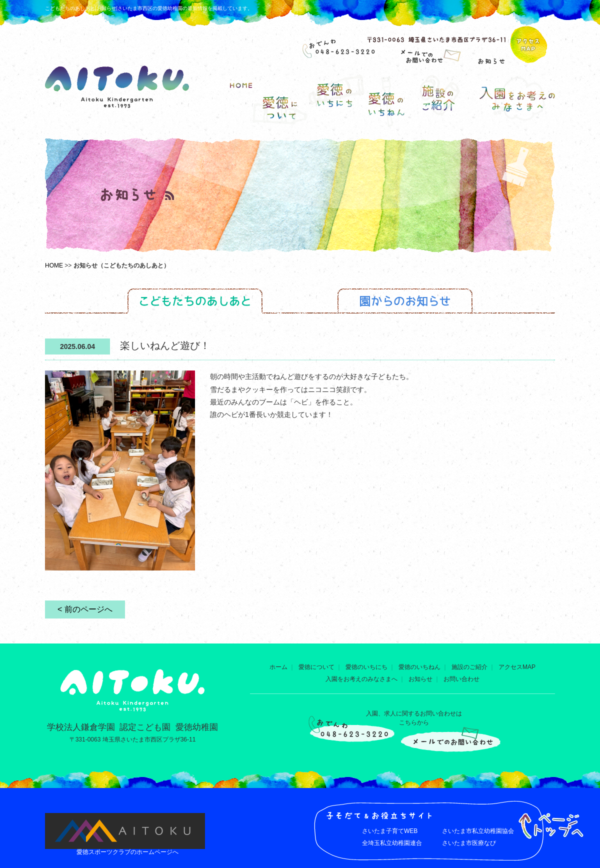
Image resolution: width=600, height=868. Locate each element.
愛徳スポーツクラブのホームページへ (127, 852)
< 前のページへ (85, 609)
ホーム (278, 667)
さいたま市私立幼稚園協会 (478, 831)
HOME (54, 265)
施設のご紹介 (469, 667)
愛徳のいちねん (419, 667)
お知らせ (420, 679)
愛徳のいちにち (366, 667)
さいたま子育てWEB (390, 831)
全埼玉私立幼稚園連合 (392, 843)
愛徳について (316, 667)
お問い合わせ (461, 679)
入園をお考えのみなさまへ (361, 679)
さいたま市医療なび (469, 843)
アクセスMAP (517, 667)
